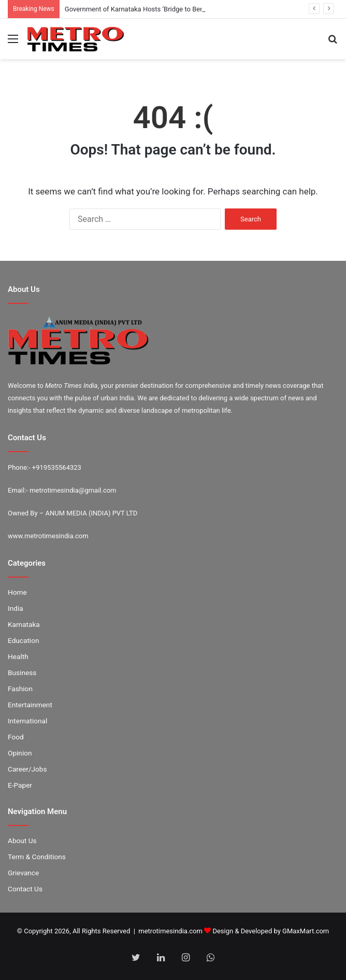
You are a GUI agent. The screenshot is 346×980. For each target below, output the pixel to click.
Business (22, 673)
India (16, 608)
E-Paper (20, 785)
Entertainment (30, 705)
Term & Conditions (37, 857)
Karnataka (24, 624)
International (27, 721)
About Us (22, 841)
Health (18, 656)
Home (17, 592)
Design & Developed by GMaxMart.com (271, 931)
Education (24, 640)
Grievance (23, 873)
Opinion (20, 753)
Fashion (20, 689)
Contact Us (25, 889)
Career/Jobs (27, 769)
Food (16, 737)
